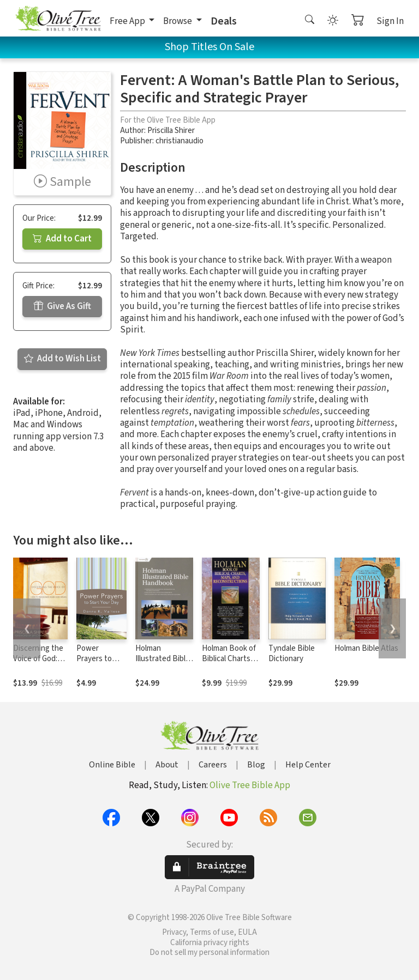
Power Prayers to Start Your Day (101, 659)
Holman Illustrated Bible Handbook (163, 659)
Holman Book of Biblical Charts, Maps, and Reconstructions (231, 664)
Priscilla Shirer (171, 131)
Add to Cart (62, 239)
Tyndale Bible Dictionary (292, 654)
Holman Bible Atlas (366, 648)
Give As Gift (62, 306)
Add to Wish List (62, 359)
